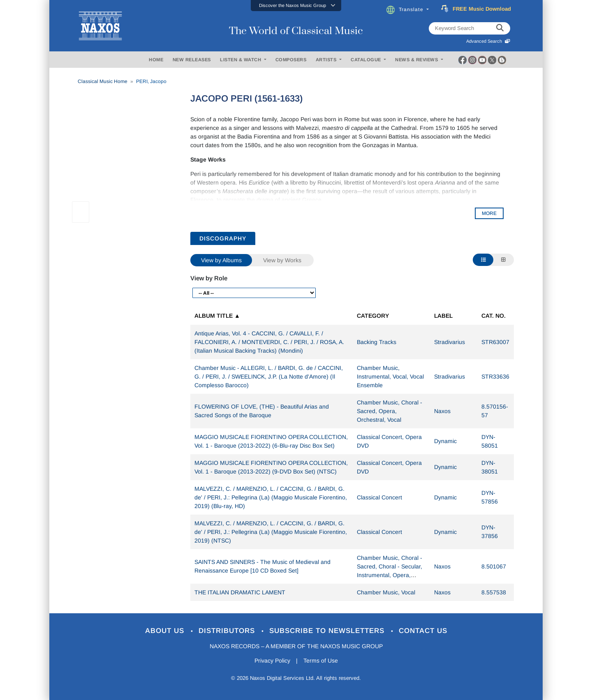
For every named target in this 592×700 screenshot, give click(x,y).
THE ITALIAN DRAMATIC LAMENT (240, 592)
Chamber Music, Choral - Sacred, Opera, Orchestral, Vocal (390, 411)
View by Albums (221, 260)
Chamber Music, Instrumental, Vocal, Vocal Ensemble (390, 377)
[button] (296, 6)
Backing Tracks (377, 342)
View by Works (282, 260)
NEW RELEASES (192, 60)
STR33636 (495, 377)
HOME (156, 60)
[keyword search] (500, 28)
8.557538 (494, 592)
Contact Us (423, 631)
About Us (166, 631)
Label (443, 316)
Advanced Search (488, 41)
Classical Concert (379, 497)
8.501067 (494, 566)
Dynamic (445, 441)
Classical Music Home (103, 81)
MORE (489, 213)
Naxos (442, 411)
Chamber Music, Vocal (386, 592)
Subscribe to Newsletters (328, 631)
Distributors (228, 631)
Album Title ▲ (217, 316)
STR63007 (495, 342)
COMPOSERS (291, 60)
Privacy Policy (272, 661)
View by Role (209, 278)
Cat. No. (494, 316)
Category (373, 316)
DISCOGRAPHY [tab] (223, 238)
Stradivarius (450, 342)
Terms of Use (321, 661)
